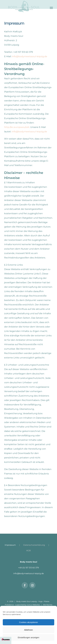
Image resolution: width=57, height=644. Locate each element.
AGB (28, 551)
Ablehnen (28, 630)
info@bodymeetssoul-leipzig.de (30, 56)
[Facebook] (25, 585)
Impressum (10, 545)
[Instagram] (32, 585)
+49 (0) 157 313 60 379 (28, 568)
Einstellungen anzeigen (28, 637)
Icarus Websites (33, 605)
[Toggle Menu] (51, 8)
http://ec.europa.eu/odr (17, 127)
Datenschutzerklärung (34, 545)
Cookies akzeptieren (28, 622)
